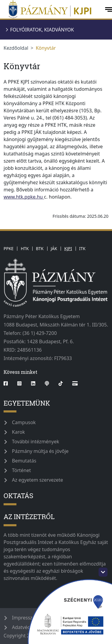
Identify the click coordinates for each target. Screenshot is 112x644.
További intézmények (36, 442)
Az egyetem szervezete (37, 480)
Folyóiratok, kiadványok (42, 30)
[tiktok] (61, 383)
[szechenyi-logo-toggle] (103, 572)
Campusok (24, 422)
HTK (25, 248)
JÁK (54, 248)
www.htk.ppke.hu (24, 197)
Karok (18, 432)
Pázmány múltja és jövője (40, 451)
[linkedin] (33, 383)
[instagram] (19, 383)
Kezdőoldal (16, 48)
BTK (40, 248)
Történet (22, 470)
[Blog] (75, 383)
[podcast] (47, 383)
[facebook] (8, 383)
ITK (82, 248)
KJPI (68, 248)
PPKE (9, 248)
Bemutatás (24, 461)
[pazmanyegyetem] (52, 9)
